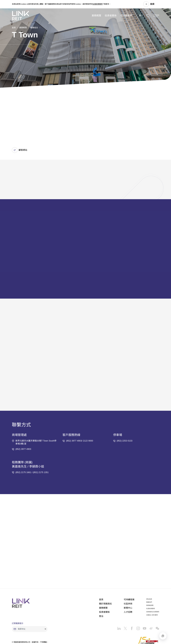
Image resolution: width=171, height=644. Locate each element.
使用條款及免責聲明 (153, 598)
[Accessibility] (163, 636)
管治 (101, 602)
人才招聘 (128, 598)
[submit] (45, 615)
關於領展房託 (105, 590)
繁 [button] (140, 16)
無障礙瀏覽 (150, 591)
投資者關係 (111, 16)
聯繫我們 (149, 588)
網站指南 (149, 585)
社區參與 (128, 590)
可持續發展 (126, 16)
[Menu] (156, 16)
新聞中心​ (128, 594)
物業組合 (34, 28)
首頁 (14, 28)
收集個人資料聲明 (152, 601)
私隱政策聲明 (97, 4)
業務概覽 (96, 16)
